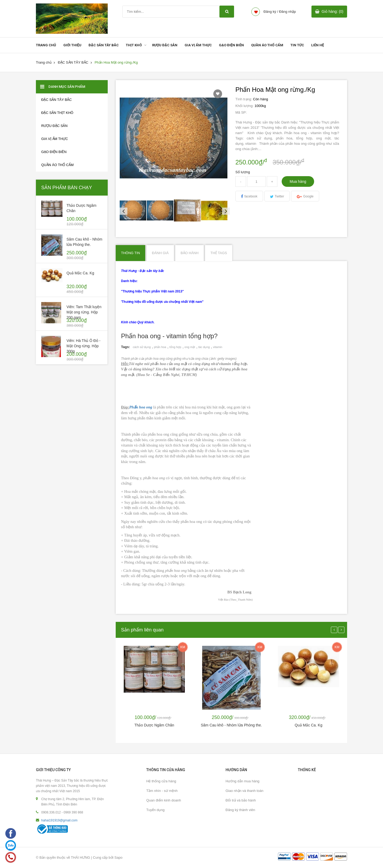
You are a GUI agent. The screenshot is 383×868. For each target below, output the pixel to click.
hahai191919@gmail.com (59, 820)
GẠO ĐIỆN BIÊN (231, 45)
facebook (251, 196)
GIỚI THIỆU (72, 45)
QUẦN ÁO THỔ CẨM (267, 45)
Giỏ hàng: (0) (332, 11)
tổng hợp (175, 347)
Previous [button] (122, 210)
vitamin (218, 347)
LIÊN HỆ (318, 45)
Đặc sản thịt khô (57, 113)
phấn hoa (160, 347)
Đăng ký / (271, 12)
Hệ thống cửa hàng (161, 781)
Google (308, 196)
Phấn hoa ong (141, 407)
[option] (133, 210)
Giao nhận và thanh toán (244, 791)
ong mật (190, 347)
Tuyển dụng (155, 810)
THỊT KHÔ (134, 45)
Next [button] (225, 210)
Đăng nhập (287, 12)
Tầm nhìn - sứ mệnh (162, 791)
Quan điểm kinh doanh (164, 800)
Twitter (279, 196)
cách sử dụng (142, 347)
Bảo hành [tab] (190, 253)
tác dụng (204, 347)
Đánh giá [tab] (160, 253)
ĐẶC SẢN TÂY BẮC (104, 45)
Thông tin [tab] (130, 253)
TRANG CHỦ (46, 45)
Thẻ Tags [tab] (219, 253)
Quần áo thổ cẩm (57, 165)
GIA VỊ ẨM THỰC (198, 45)
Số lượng (243, 172)
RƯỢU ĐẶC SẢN (165, 45)
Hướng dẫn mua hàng (242, 781)
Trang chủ (44, 62)
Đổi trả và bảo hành (241, 800)
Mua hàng (298, 181)
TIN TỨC (297, 45)
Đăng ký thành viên (240, 810)
